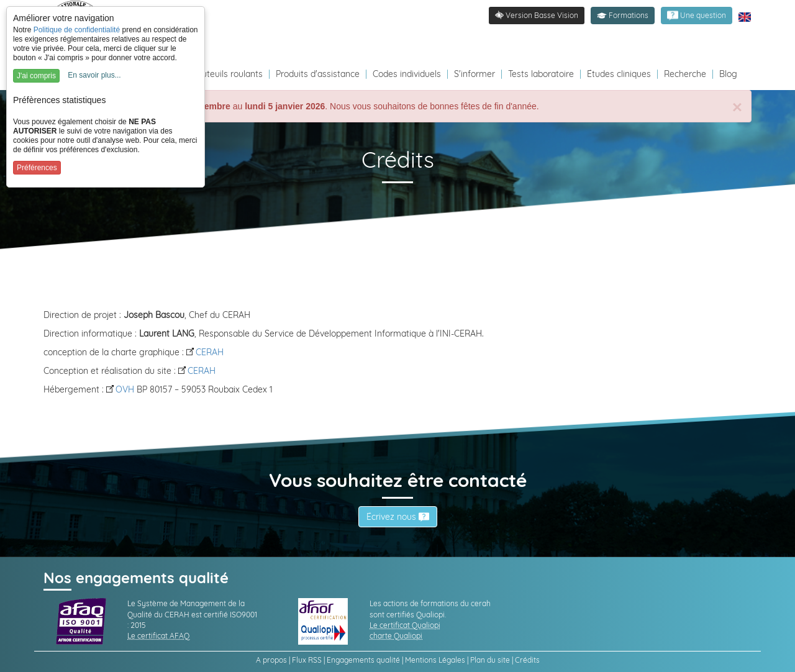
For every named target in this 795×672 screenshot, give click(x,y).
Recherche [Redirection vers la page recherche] (685, 74)
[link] (697, 16)
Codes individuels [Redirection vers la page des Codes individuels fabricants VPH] (407, 74)
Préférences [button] (37, 168)
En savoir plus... (94, 75)
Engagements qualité (363, 660)
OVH (120, 389)
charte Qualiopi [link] (396, 636)
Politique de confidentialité (77, 30)
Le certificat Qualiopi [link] (405, 625)
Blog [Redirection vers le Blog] (728, 74)
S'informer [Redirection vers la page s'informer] (475, 74)
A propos (271, 660)
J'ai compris (36, 76)
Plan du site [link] (490, 660)
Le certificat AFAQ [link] (158, 636)
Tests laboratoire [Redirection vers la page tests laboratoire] (541, 74)
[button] (623, 16)
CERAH (205, 352)
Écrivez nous (398, 517)
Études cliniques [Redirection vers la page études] (619, 74)
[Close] (737, 107)
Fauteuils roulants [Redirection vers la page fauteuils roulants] (227, 74)
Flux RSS (307, 660)
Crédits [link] (527, 660)
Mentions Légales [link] (435, 660)
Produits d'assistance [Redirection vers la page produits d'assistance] (318, 74)
